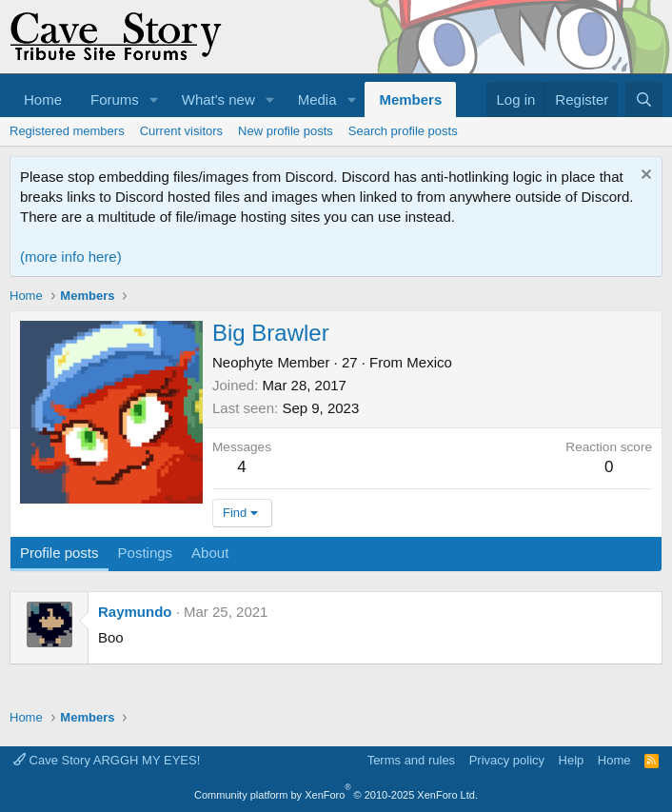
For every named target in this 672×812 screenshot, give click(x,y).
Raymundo (135, 612)
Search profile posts (403, 131)
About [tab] (210, 553)
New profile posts (286, 131)
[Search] (644, 99)
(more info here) (71, 257)
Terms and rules (411, 760)
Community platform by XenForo (336, 795)
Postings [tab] (146, 553)
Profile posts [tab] (59, 553)
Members (410, 99)
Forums (115, 99)
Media (317, 99)
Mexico (429, 362)
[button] (154, 99)
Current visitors (181, 131)
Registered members (67, 131)
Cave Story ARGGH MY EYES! (107, 760)
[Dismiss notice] (644, 177)
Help (572, 760)
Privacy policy (507, 760)
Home (43, 99)
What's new (218, 99)
